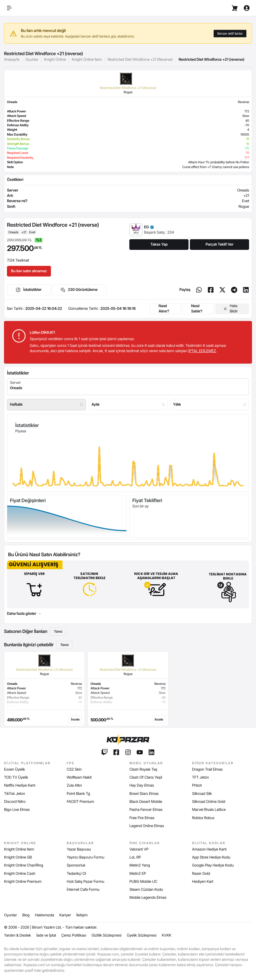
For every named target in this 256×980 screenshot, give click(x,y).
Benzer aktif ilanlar (230, 33)
